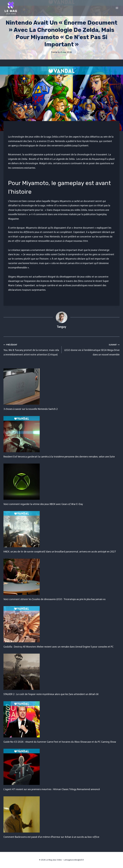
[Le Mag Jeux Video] (11, 8)
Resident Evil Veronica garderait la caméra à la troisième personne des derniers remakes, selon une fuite (59, 457)
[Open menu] (117, 8)
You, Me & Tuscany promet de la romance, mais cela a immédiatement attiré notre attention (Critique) (31, 349)
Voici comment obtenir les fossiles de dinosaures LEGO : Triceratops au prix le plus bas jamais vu (54, 599)
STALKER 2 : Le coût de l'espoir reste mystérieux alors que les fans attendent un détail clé (51, 694)
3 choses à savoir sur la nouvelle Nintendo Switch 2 (31, 409)
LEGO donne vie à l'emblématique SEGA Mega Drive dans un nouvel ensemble (92, 349)
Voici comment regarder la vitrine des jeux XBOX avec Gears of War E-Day (43, 504)
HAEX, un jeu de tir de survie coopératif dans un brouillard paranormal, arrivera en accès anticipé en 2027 (60, 552)
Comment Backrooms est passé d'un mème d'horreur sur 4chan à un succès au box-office (51, 837)
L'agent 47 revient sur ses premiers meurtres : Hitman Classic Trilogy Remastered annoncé (52, 789)
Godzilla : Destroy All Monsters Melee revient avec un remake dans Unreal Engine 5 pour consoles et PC (58, 647)
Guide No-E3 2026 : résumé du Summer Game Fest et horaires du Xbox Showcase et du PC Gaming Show (60, 742)
